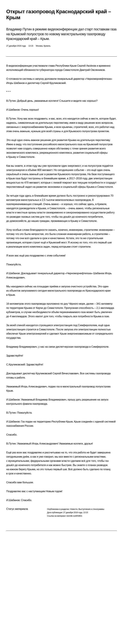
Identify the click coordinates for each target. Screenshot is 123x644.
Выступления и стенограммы (91, 509)
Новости (74, 509)
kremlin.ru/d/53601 (74, 516)
